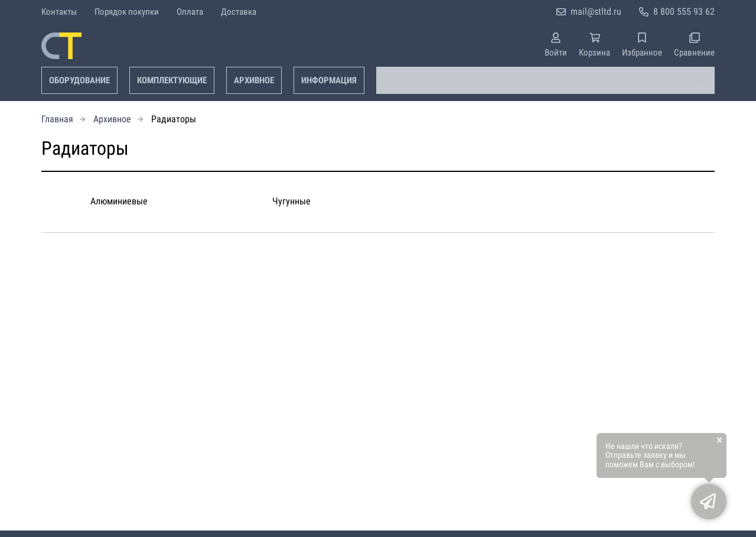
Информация (329, 80)
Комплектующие (172, 80)
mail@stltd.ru (596, 12)
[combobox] (545, 80)
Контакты (59, 12)
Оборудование (79, 80)
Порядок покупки (127, 12)
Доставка (239, 12)
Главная (57, 119)
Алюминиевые (119, 201)
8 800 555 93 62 (684, 12)
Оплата (190, 12)
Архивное (254, 80)
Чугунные (291, 201)
